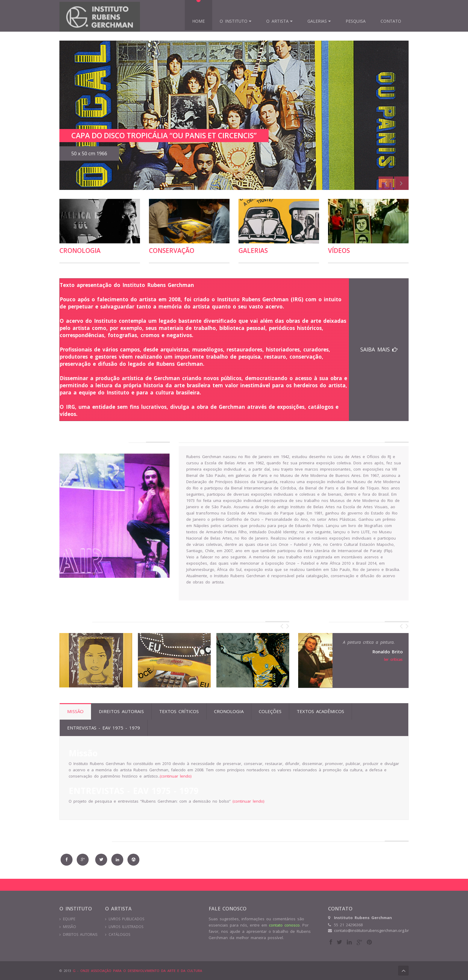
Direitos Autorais (121, 711)
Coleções (270, 711)
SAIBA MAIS (379, 349)
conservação (172, 251)
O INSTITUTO (234, 21)
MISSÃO (70, 927)
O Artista (277, 21)
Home (198, 21)
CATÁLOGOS (119, 934)
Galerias (317, 21)
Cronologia (80, 251)
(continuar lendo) (176, 776)
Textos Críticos (179, 711)
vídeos (339, 251)
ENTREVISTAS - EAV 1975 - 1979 (104, 728)
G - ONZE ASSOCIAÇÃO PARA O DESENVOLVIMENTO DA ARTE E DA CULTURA (137, 971)
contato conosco (284, 925)
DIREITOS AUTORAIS (80, 934)
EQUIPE (69, 919)
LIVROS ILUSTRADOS (126, 927)
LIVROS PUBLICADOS (126, 919)
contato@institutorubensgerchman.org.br (371, 930)
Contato (391, 21)
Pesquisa (356, 21)
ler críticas (393, 659)
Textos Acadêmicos (320, 711)
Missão (75, 711)
